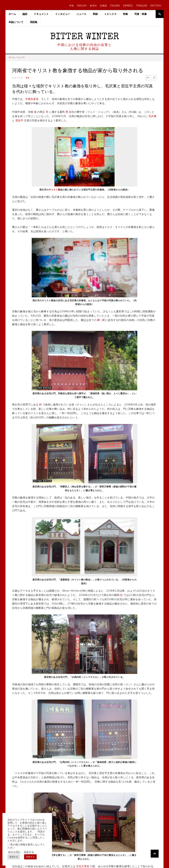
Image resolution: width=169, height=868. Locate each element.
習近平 (19, 120)
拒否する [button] (14, 857)
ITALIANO (115, 6)
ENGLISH (82, 6)
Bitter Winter (85, 37)
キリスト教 (54, 190)
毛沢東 (152, 116)
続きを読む (14, 852)
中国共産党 (32, 99)
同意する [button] (30, 857)
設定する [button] (29, 852)
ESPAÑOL (128, 6)
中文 (72, 6)
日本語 (103, 6)
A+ (148, 78)
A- (154, 78)
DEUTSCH (156, 6)
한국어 (93, 6)
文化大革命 (83, 866)
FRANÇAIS (142, 6)
